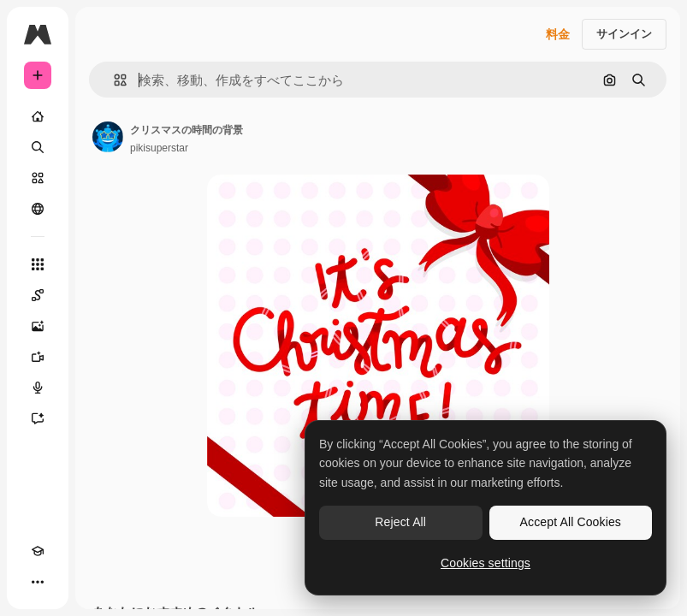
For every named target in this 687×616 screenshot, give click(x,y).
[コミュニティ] (38, 209)
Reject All (400, 522)
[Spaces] (38, 295)
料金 (558, 34)
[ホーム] (38, 116)
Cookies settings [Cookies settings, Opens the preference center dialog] (486, 563)
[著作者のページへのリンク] (108, 137)
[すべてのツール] (38, 264)
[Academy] (38, 551)
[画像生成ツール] (38, 326)
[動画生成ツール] (38, 357)
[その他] (38, 582)
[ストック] (38, 178)
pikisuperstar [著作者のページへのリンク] (159, 148)
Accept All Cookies (571, 522)
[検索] (38, 147)
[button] (113, 80)
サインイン (624, 34)
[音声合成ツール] (38, 388)
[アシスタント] (38, 418)
